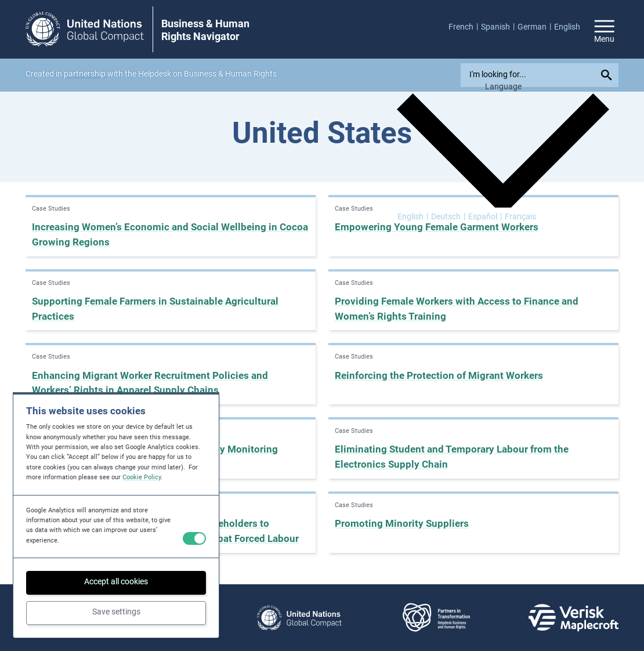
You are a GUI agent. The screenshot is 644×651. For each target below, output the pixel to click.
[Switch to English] (413, 216)
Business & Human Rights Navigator (205, 30)
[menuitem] (465, 27)
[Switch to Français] (520, 216)
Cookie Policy (142, 477)
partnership (85, 74)
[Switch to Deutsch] (448, 216)
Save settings (116, 612)
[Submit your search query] (608, 75)
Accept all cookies (116, 581)
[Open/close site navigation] (605, 30)
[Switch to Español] (485, 216)
